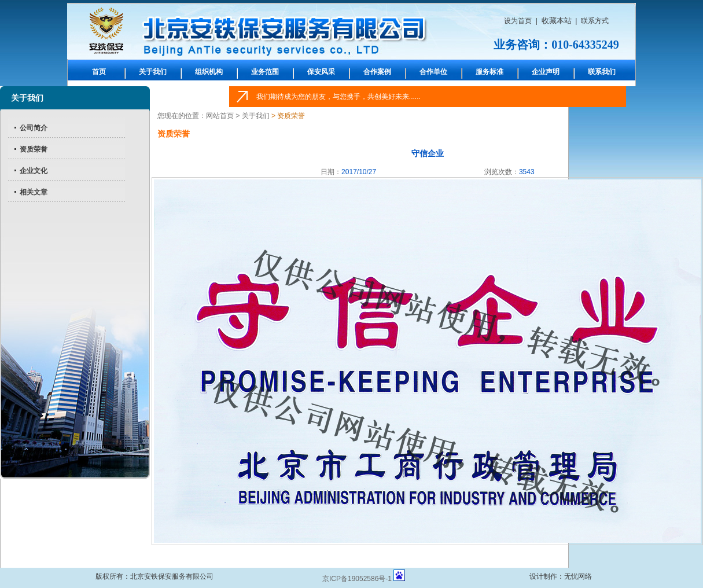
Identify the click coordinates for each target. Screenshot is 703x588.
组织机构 (209, 72)
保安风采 (321, 72)
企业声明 (546, 72)
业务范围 (265, 72)
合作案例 (377, 72)
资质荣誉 (34, 149)
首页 (99, 72)
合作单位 (433, 72)
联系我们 (602, 72)
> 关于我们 (252, 116)
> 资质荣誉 (288, 116)
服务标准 (489, 72)
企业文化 (34, 171)
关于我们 (153, 72)
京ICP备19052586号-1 (357, 579)
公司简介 (34, 128)
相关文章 (34, 192)
